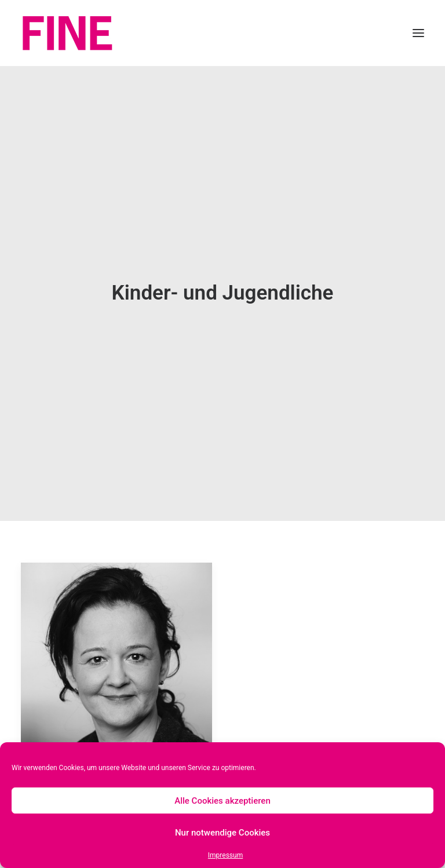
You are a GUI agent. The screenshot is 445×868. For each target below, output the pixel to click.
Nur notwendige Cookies (222, 833)
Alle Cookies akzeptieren (222, 801)
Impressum (225, 855)
